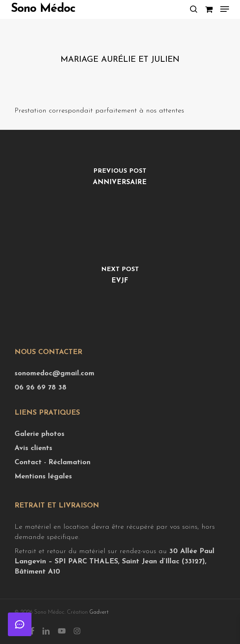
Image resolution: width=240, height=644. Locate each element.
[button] (225, 9)
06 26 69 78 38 (41, 388)
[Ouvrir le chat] (20, 624)
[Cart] (209, 9)
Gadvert (99, 612)
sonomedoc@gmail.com (54, 374)
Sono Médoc (43, 9)
